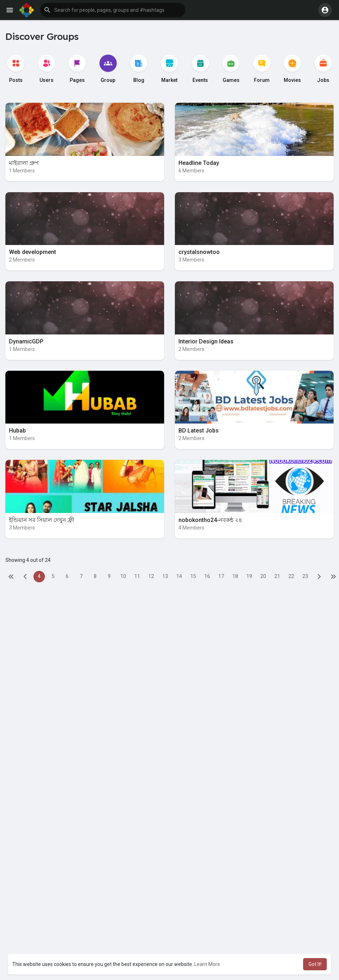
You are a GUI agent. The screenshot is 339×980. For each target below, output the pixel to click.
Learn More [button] (207, 964)
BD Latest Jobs (199, 431)
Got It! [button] (315, 964)
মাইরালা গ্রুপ (24, 163)
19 (249, 576)
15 (193, 576)
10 (123, 576)
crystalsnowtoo (199, 252)
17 (221, 576)
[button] (113, 10)
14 (179, 576)
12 (151, 576)
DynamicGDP (26, 341)
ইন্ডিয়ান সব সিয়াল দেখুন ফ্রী (42, 520)
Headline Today (199, 163)
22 (291, 576)
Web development (32, 252)
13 (165, 576)
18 (235, 576)
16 (207, 576)
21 (277, 576)
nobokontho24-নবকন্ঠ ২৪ (210, 520)
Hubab (17, 431)
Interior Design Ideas (206, 341)
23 (305, 576)
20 (263, 576)
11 (137, 576)
